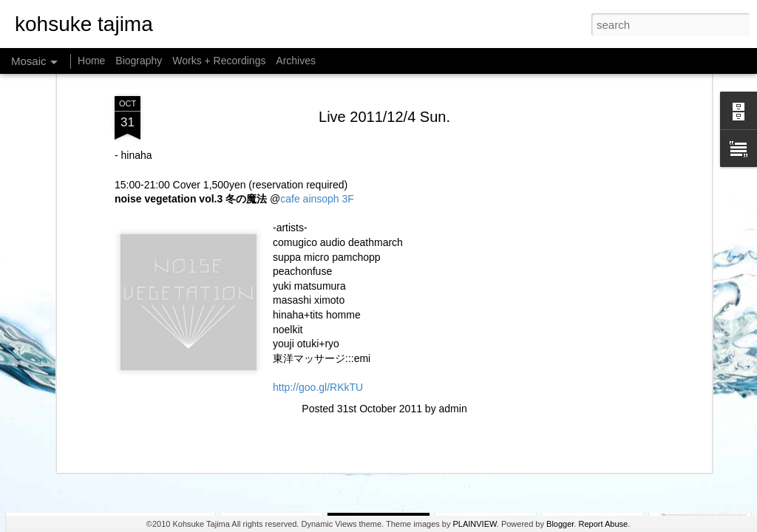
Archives (296, 61)
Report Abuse (603, 524)
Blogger (560, 524)
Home (91, 61)
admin (453, 259)
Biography (139, 61)
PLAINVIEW (474, 524)
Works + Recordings (219, 61)
